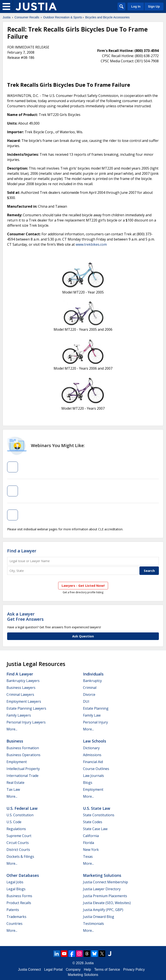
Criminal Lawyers (20, 695)
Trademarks (16, 917)
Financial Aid (93, 762)
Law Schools (95, 741)
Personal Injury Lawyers (26, 722)
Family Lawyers (19, 715)
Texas (88, 856)
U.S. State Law (97, 808)
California (91, 836)
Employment (17, 762)
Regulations (16, 829)
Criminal (90, 688)
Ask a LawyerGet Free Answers (25, 617)
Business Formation (23, 748)
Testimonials (93, 924)
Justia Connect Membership (105, 882)
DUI (86, 701)
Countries (14, 924)
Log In (136, 6)
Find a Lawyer (22, 551)
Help (87, 970)
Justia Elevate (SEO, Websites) (107, 903)
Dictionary (91, 748)
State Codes (93, 822)
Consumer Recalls (27, 17)
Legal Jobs (15, 882)
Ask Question (83, 636)
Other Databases (23, 875)
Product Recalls (19, 903)
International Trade (22, 776)
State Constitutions (99, 815)
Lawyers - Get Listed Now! (83, 585)
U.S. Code (14, 822)
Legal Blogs (16, 889)
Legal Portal (53, 970)
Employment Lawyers (24, 701)
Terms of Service (107, 970)
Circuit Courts (18, 843)
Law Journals (93, 776)
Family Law (92, 715)
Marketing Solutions (102, 875)
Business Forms (19, 896)
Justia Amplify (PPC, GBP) (103, 910)
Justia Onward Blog (99, 917)
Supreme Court (19, 836)
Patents (13, 910)
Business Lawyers (21, 688)
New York (91, 850)
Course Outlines (96, 769)
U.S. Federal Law (22, 808)
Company (73, 970)
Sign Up (154, 6)
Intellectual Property (23, 769)
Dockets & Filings (20, 856)
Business (15, 741)
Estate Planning (96, 708)
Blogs (88, 783)
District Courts (18, 850)
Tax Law (13, 789)
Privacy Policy (134, 970)
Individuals (93, 674)
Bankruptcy (92, 681)
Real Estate (15, 783)
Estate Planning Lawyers (26, 708)
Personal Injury (95, 722)
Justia (7, 17)
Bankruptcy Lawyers (23, 681)
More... (12, 729)
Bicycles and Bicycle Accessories (107, 17)
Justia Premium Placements (105, 896)
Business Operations (23, 755)
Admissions (92, 755)
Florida (89, 843)
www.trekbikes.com (91, 244)
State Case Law (95, 829)
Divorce (89, 695)
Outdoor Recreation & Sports (63, 17)
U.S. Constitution (20, 815)
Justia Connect (29, 970)
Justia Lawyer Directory (102, 889)
